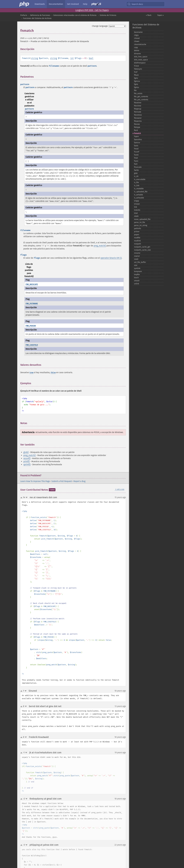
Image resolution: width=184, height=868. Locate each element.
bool (91, 58)
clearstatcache (140, 44)
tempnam (138, 271)
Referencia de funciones (40, 15)
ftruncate (138, 167)
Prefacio (24, 15)
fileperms (138, 121)
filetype (137, 127)
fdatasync (138, 69)
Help (85, 4)
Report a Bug (79, 481)
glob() (26, 452)
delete (137, 51)
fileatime (138, 103)
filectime (138, 106)
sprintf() (27, 464)
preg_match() (100, 246)
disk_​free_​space (141, 57)
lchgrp (137, 201)
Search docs (135, 4)
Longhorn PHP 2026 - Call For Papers (92, 10)
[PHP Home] (24, 4)
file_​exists (138, 94)
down (27, 498)
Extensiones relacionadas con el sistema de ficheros (75, 15)
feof (136, 72)
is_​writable (139, 195)
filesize (137, 124)
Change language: (100, 26)
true (31, 373)
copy (136, 47)
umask (137, 281)
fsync (136, 161)
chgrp (136, 35)
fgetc (136, 78)
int (72, 58)
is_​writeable (139, 198)
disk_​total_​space (141, 60)
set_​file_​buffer (140, 262)
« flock (149, 15)
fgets (136, 84)
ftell (136, 164)
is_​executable (140, 179)
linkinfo (137, 210)
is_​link (137, 186)
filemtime (138, 115)
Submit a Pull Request (62, 481)
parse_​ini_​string (141, 225)
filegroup (138, 109)
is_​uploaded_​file (141, 192)
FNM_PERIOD (31, 326)
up (22, 498)
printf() (27, 461)
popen (137, 235)
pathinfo (137, 229)
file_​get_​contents (141, 97)
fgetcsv (137, 81)
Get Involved (73, 4)
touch (136, 278)
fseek (136, 155)
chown (137, 41)
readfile (137, 238)
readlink (137, 241)
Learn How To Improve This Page (35, 481)
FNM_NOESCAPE (32, 284)
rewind (137, 256)
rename (137, 253)
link (136, 207)
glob (136, 173)
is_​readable (139, 189)
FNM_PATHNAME (32, 304)
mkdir (136, 216)
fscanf (137, 152)
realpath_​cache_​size (142, 250)
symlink (137, 268)
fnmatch (137, 133)
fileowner (138, 118)
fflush (136, 75)
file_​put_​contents (141, 100)
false (53, 373)
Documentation (56, 4)
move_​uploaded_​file (142, 219)
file (135, 90)
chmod (137, 38)
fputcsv (137, 143)
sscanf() (27, 458)
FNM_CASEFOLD (32, 345)
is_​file (136, 182)
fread (136, 149)
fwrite (136, 170)
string (34, 58)
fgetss (137, 87)
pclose (137, 232)
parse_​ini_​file (140, 222)
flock (136, 130)
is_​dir (136, 176)
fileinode (138, 112)
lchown (137, 204)
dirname (137, 54)
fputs (136, 146)
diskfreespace (140, 63)
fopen (136, 136)
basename (138, 32)
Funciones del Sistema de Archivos (37, 18)
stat (136, 265)
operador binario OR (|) (111, 258)
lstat (136, 213)
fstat (136, 158)
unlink (137, 284)
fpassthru (138, 140)
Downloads (40, 4)
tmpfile (137, 275)
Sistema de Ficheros (108, 15)
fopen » (161, 15)
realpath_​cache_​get (142, 247)
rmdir (136, 259)
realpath (137, 244)
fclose (137, 66)
